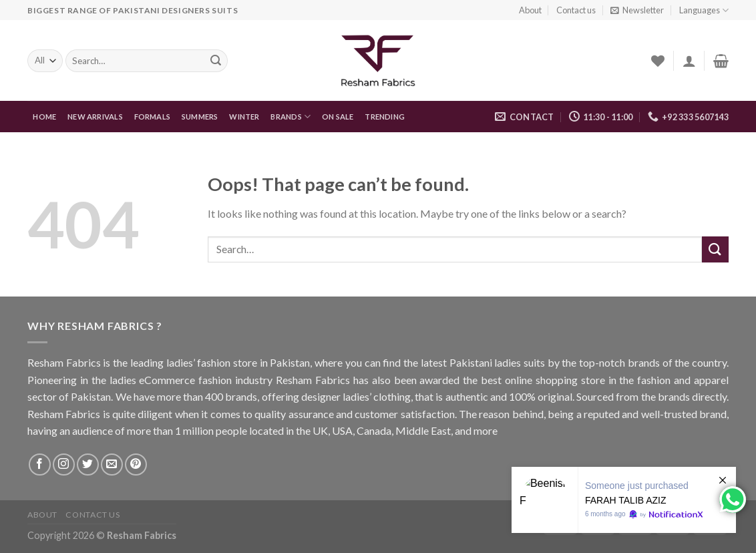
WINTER (244, 117)
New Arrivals (95, 117)
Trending (385, 117)
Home (44, 117)
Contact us (576, 10)
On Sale (338, 117)
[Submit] (715, 249)
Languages (704, 10)
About (530, 10)
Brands (291, 117)
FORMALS (153, 117)
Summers (200, 117)
